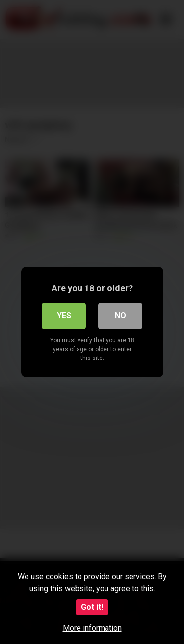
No (120, 316)
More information (92, 628)
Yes (64, 316)
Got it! (92, 607)
